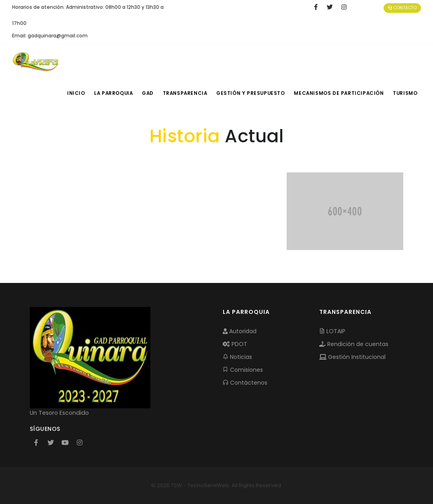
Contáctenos (245, 383)
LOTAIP (332, 331)
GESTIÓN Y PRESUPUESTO (253, 93)
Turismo (405, 93)
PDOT (235, 344)
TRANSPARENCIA (188, 93)
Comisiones (243, 370)
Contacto (402, 8)
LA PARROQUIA (112, 93)
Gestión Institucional (352, 357)
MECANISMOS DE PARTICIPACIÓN (339, 93)
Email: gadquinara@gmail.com (50, 36)
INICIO (74, 93)
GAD (149, 93)
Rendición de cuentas (354, 344)
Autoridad (240, 331)
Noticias (237, 357)
